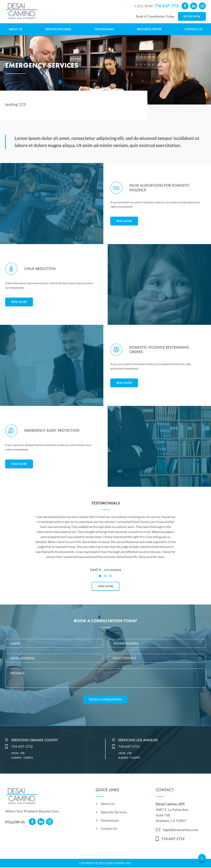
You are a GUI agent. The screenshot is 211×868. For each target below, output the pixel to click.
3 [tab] (111, 576)
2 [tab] (106, 576)
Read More (124, 221)
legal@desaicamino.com (181, 830)
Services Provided (58, 29)
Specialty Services (114, 813)
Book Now (192, 16)
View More (106, 586)
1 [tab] (100, 576)
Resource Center (149, 29)
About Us (16, 29)
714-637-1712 (167, 6)
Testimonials (104, 29)
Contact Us (193, 29)
